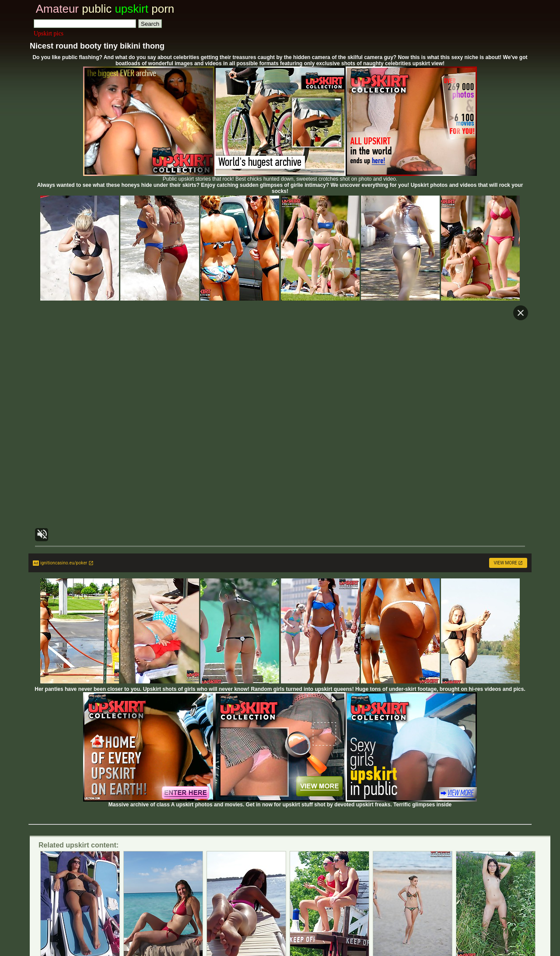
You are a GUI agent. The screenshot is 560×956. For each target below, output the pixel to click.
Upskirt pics (49, 33)
